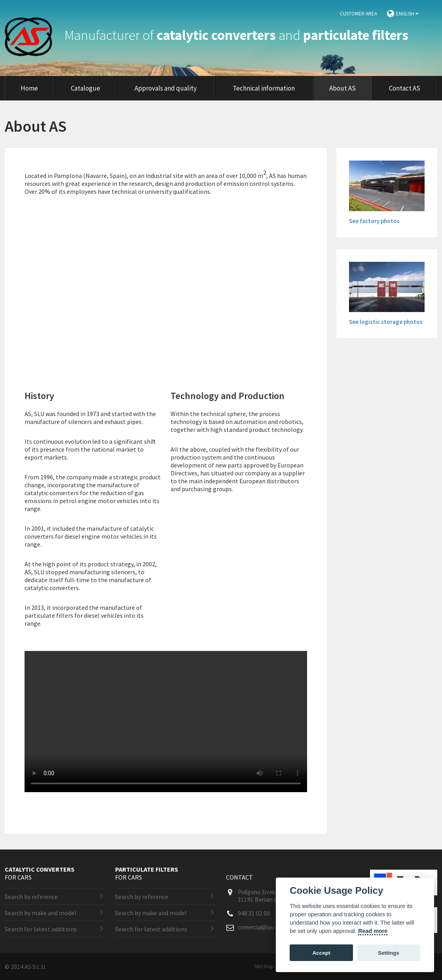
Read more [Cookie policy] (373, 931)
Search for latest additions (41, 929)
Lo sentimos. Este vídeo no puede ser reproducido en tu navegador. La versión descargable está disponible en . (166, 722)
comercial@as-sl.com (264, 927)
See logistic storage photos (386, 322)
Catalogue (85, 88)
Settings (389, 953)
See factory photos (374, 221)
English (407, 14)
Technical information (264, 88)
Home (29, 88)
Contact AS (405, 88)
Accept (321, 953)
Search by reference (31, 897)
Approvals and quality (166, 88)
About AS (342, 88)
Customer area (359, 14)
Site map (264, 966)
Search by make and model (41, 913)
